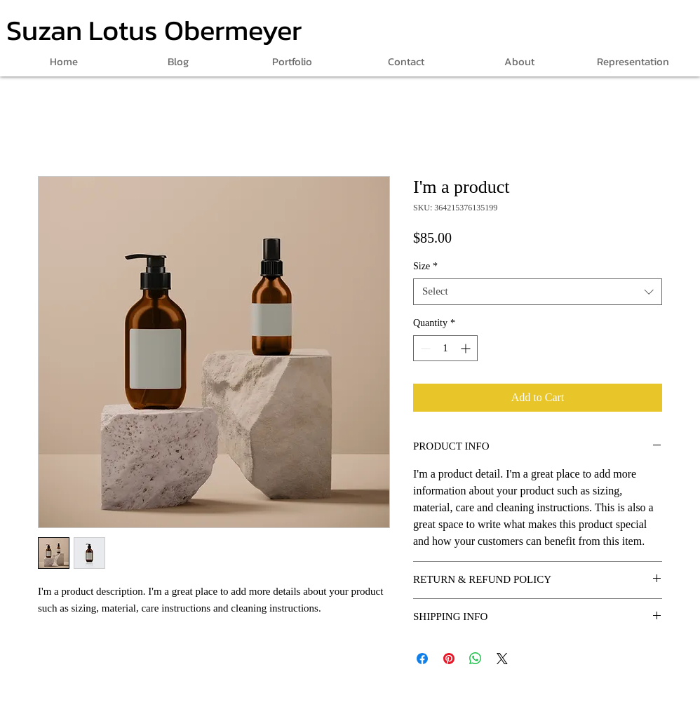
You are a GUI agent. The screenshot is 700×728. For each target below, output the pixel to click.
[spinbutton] (445, 348)
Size (425, 266)
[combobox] (538, 292)
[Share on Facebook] (422, 659)
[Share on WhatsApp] (476, 659)
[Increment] (467, 348)
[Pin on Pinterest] (449, 659)
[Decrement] (424, 348)
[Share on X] (502, 659)
